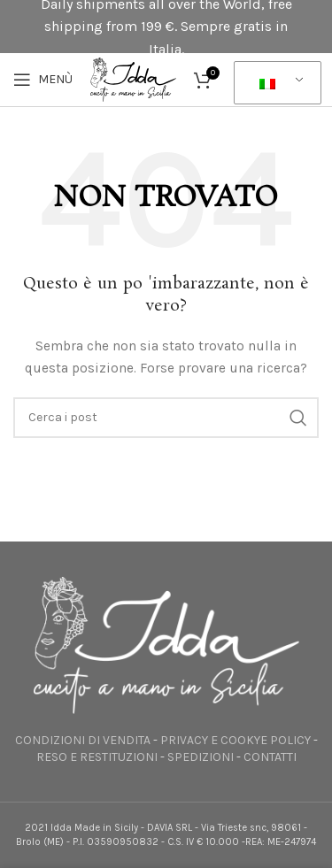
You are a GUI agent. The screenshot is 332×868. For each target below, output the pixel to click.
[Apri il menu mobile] (43, 80)
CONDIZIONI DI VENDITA (83, 740)
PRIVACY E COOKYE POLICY (235, 740)
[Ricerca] (166, 418)
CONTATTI (270, 757)
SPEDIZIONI (201, 757)
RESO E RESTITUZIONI (97, 757)
